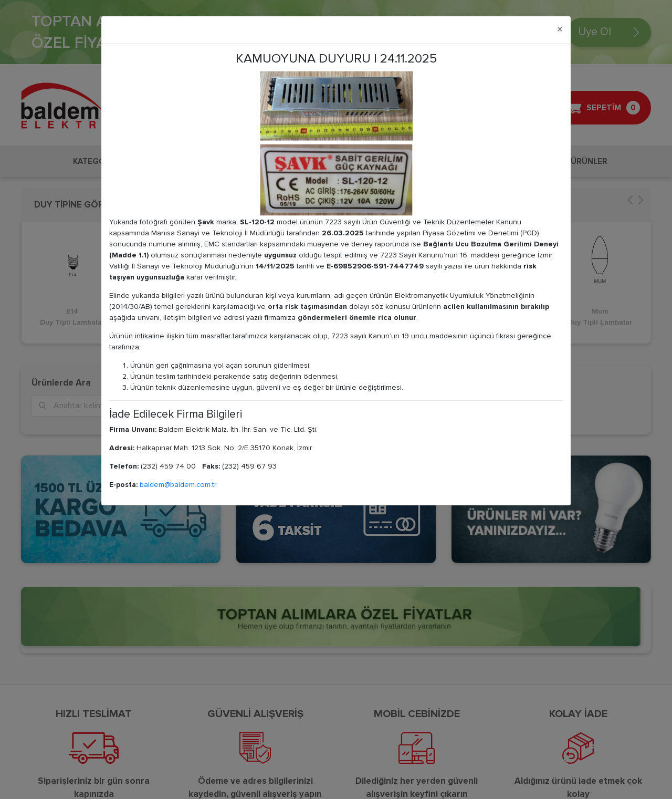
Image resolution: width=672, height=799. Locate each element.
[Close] (560, 30)
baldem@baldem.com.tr (178, 485)
